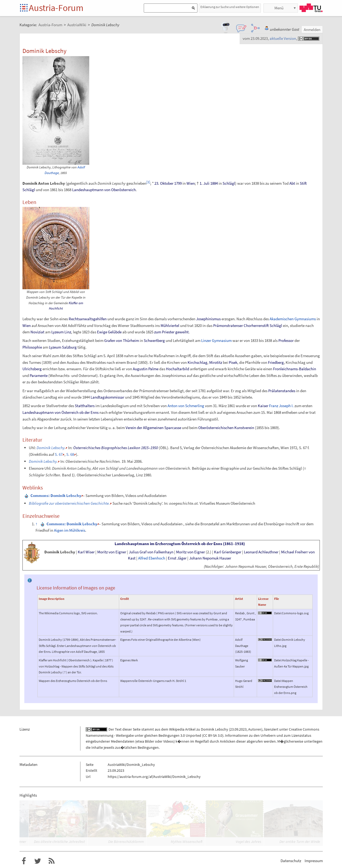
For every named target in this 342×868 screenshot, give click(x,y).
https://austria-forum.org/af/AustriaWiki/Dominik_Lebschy (154, 777)
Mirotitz (216, 362)
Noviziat (37, 332)
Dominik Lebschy (60, 552)
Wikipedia (177, 729)
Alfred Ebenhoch (152, 558)
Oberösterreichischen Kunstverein (226, 428)
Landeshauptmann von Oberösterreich (104, 190)
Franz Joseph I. (281, 406)
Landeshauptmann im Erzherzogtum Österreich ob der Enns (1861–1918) (180, 544)
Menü (279, 8)
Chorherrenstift (256, 325)
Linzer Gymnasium (216, 340)
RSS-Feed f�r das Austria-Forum (52, 861)
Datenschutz (291, 861)
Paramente (39, 375)
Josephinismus (208, 319)
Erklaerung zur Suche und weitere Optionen (230, 7)
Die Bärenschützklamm (126, 842)
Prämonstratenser (228, 325)
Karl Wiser (86, 552)
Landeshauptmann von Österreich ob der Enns (61, 412)
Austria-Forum (56, 8)
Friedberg (276, 362)
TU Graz (311, 8)
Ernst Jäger (177, 558)
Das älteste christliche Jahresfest (59, 842)
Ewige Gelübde (109, 332)
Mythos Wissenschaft (187, 842)
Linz (68, 332)
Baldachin (308, 369)
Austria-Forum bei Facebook (24, 861)
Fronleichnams (285, 369)
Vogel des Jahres (248, 842)
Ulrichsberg (32, 369)
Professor (286, 340)
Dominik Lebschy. (51, 448)
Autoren (255, 729)
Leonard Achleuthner (261, 552)
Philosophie (32, 347)
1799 (178, 183)
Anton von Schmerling (186, 406)
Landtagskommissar (107, 397)
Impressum (314, 861)
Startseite (24, 8)
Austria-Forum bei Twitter (38, 861)
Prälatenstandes (282, 391)
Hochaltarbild (178, 369)
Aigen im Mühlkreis (70, 530)
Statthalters (85, 406)
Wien (191, 183)
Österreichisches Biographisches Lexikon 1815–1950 (116, 448)
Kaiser (263, 406)
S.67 (59, 454)
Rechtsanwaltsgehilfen (88, 319)
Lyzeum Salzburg (63, 347)
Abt (292, 183)
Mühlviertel (170, 325)
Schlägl (229, 183)
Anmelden (312, 30)
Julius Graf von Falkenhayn (151, 552)
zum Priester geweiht (171, 332)
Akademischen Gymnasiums (293, 319)
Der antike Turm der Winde (300, 842)
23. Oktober (164, 183)
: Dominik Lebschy (56, 495)
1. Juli (205, 183)
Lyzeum (57, 332)
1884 (214, 183)
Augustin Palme (146, 369)
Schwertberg (154, 340)
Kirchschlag (197, 362)
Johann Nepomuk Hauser (210, 558)
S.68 (70, 454)
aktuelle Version (283, 38)
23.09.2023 (238, 729)
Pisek (233, 362)
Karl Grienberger (228, 552)
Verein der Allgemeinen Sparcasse (153, 428)
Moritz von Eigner (112, 552)
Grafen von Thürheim (122, 340)
